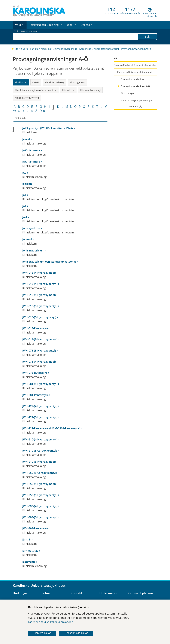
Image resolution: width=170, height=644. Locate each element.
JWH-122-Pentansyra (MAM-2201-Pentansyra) (51, 428)
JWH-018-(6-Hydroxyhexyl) (39, 317)
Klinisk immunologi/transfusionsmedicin (36, 90)
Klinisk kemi (68, 90)
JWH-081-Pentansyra (35, 395)
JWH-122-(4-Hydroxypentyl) (40, 406)
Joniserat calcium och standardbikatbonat (49, 262)
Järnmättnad (30, 551)
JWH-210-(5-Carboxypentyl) (40, 451)
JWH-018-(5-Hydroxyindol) (39, 295)
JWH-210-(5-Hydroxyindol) (39, 462)
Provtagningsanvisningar (135, 49)
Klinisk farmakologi (55, 82)
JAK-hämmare (31, 150)
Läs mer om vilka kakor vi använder (50, 622)
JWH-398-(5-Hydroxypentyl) (40, 517)
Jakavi (26, 139)
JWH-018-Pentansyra (35, 328)
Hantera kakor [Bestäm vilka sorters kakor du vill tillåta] (42, 633)
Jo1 (24, 195)
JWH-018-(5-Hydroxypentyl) (40, 306)
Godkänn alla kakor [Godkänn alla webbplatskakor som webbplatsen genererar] (76, 633)
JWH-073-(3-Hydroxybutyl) (39, 350)
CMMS (36, 82)
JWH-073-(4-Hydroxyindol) (39, 362)
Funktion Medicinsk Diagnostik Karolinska (54, 49)
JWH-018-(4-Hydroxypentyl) (40, 284)
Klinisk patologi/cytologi (27, 98)
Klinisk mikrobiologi (90, 90)
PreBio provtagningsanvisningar (137, 100)
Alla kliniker (21, 82)
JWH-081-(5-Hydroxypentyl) (40, 384)
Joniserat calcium (33, 250)
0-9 (45, 111)
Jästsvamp (29, 562)
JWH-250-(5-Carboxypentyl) (40, 473)
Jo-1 (25, 217)
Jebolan (27, 184)
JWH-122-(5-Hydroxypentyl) (40, 417)
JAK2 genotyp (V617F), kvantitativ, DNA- (48, 128)
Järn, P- (27, 539)
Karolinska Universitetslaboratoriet (99, 49)
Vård (25, 49)
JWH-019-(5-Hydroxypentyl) (40, 339)
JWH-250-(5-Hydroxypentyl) (40, 495)
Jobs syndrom (31, 228)
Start (18, 49)
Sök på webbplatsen (27, 37)
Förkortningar (127, 93)
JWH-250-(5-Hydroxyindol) (39, 484)
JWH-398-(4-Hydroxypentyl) (40, 506)
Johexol (27, 239)
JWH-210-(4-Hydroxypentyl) (40, 439)
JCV (24, 173)
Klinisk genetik (77, 82)
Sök (147, 36)
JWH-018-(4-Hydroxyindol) (39, 273)
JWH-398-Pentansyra (35, 528)
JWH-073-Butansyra (35, 373)
